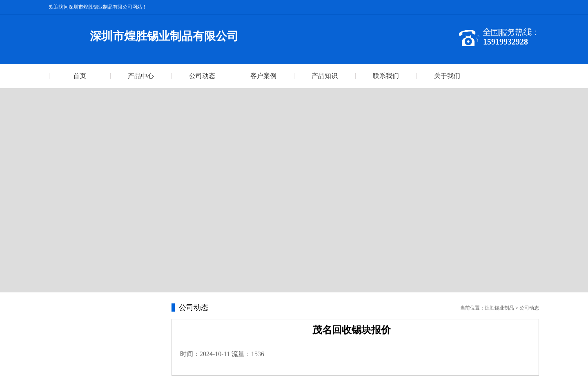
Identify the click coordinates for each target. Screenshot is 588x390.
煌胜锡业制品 (499, 308)
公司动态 (202, 76)
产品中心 (141, 76)
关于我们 (447, 76)
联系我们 (386, 76)
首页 (80, 76)
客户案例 (263, 76)
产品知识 (325, 76)
